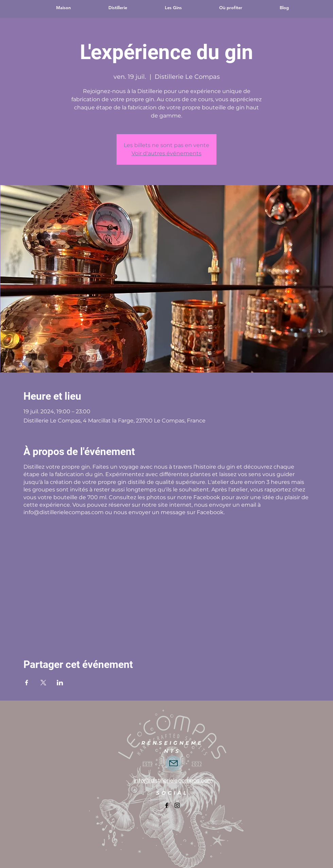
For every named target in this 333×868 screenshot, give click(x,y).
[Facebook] (167, 805)
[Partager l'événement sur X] (43, 683)
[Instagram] (177, 805)
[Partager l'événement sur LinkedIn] (60, 683)
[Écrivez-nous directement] (173, 763)
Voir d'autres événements (166, 153)
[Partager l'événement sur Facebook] (27, 683)
